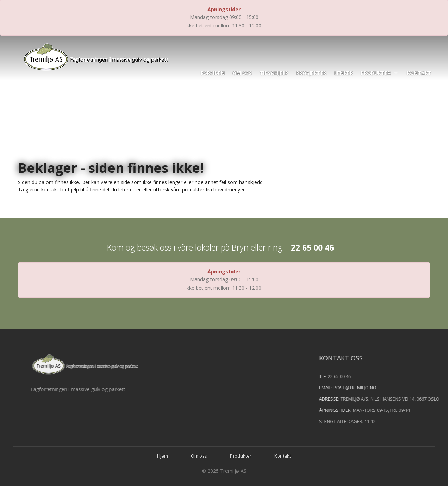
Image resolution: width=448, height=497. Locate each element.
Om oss (242, 73)
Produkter (376, 73)
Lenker (344, 73)
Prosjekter (311, 73)
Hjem (163, 456)
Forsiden (213, 73)
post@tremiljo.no (366, 388)
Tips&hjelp (274, 73)
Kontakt (419, 73)
